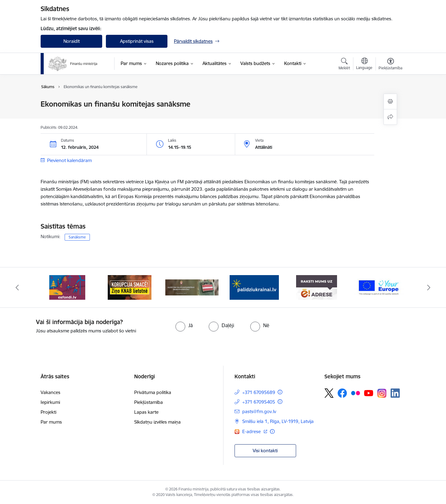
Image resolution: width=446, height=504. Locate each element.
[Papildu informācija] (280, 392)
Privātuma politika (153, 392)
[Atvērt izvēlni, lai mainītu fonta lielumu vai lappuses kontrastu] (390, 65)
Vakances (50, 392)
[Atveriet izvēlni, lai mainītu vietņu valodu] (364, 64)
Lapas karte (146, 412)
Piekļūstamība (149, 402)
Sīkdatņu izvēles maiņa (157, 422)
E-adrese (252, 431)
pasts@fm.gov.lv (259, 411)
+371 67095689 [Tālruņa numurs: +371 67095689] (259, 392)
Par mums (51, 422)
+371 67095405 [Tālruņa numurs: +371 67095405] (259, 402)
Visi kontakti (265, 451)
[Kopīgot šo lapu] (390, 117)
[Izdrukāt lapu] (390, 102)
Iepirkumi (50, 402)
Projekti (48, 412)
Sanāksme (77, 237)
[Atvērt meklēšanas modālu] (344, 65)
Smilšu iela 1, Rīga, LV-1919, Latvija (278, 421)
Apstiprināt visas (137, 41)
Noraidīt (72, 41)
